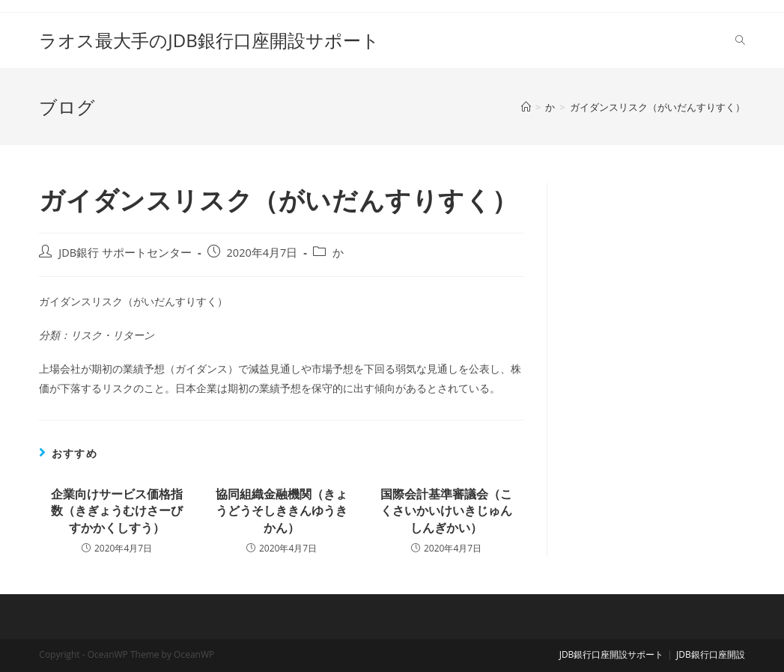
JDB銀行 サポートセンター (125, 253)
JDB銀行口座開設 (711, 654)
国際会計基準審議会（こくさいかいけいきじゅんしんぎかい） (446, 511)
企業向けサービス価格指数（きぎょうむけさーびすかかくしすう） (117, 511)
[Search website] (740, 40)
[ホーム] (526, 107)
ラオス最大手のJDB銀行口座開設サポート (209, 40)
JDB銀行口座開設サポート (612, 654)
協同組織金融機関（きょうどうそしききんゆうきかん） (282, 511)
